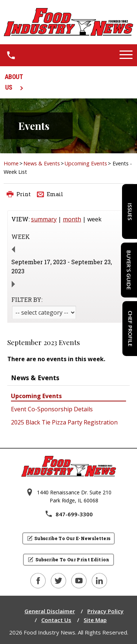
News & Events (42, 163)
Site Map (95, 620)
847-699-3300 (69, 514)
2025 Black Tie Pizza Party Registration (64, 422)
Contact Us (56, 620)
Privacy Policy (105, 611)
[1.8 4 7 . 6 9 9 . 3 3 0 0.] (11, 55)
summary (44, 219)
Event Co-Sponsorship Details (52, 409)
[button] (126, 55)
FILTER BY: (27, 299)
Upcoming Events (86, 163)
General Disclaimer (50, 611)
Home (11, 163)
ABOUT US (14, 82)
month (72, 219)
